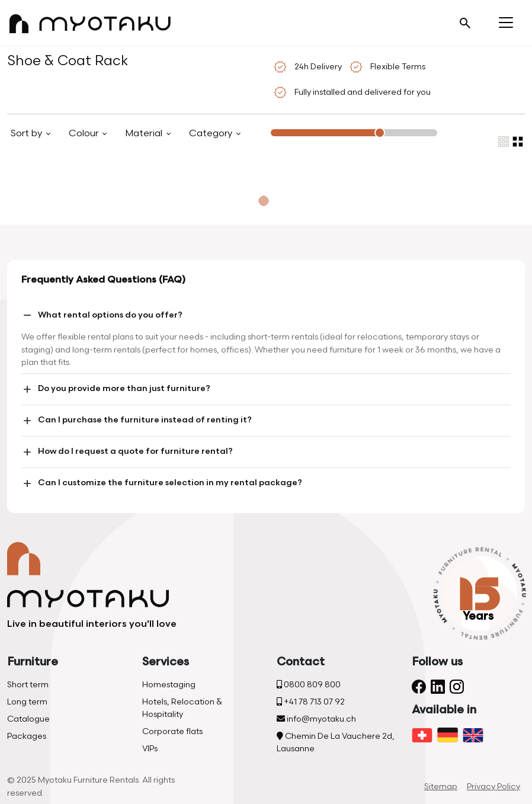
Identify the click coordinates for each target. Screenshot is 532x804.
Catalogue (28, 719)
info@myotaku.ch (316, 719)
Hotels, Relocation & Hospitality (182, 708)
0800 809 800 (309, 685)
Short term (28, 685)
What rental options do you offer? (102, 315)
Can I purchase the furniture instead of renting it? (137, 421)
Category (212, 134)
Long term (27, 702)
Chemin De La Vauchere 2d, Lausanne (336, 742)
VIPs (150, 749)
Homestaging (169, 685)
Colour (85, 134)
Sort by (28, 134)
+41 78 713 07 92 (311, 702)
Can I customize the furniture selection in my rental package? (162, 483)
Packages (27, 736)
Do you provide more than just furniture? (116, 389)
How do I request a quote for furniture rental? (127, 452)
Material (145, 134)
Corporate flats (172, 731)
